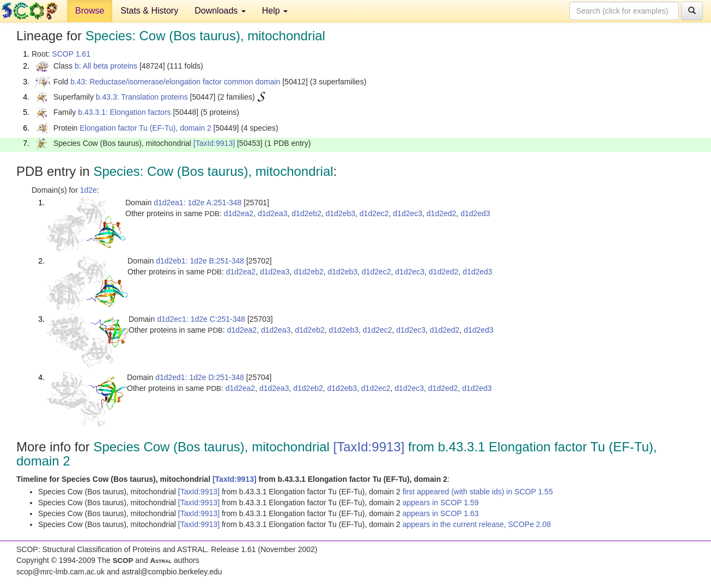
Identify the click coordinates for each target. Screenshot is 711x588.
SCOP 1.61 (71, 54)
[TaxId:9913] (214, 143)
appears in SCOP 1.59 (441, 503)
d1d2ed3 (475, 213)
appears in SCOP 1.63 (441, 513)
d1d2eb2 (306, 213)
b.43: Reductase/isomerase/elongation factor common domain (175, 82)
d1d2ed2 (442, 213)
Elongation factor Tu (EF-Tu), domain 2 (145, 128)
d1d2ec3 (408, 213)
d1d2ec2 (374, 213)
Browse (90, 11)
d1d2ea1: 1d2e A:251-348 (197, 203)
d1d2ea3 (273, 213)
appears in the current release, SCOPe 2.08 (477, 524)
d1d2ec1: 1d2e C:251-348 (201, 319)
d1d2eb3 (341, 213)
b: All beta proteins (106, 66)
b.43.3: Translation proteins (142, 97)
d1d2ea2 (239, 213)
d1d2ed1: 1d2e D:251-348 (200, 377)
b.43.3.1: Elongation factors (124, 112)
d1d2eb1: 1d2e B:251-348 (200, 261)
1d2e (89, 190)
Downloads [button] (220, 11)
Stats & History (149, 11)
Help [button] (275, 11)
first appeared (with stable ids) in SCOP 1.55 (478, 492)
